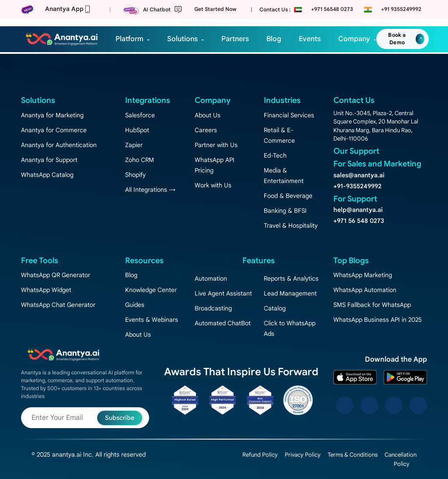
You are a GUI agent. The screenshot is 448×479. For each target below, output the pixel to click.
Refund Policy (260, 455)
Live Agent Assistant (223, 293)
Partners (235, 39)
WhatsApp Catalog (47, 175)
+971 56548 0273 (332, 9)
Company (354, 39)
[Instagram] (369, 405)
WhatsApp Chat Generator (58, 305)
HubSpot (137, 130)
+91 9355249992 (401, 9)
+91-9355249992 (357, 186)
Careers (206, 130)
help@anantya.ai (358, 210)
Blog (274, 39)
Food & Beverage (288, 196)
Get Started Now (215, 9)
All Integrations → (150, 190)
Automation (211, 278)
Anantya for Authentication (59, 145)
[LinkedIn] (394, 405)
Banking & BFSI (285, 211)
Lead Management (290, 293)
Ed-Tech (275, 155)
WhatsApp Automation (365, 290)
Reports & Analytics (291, 278)
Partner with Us (216, 145)
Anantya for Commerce (54, 130)
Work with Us (213, 185)
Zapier (134, 145)
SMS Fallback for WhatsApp (372, 305)
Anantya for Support (49, 160)
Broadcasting (213, 308)
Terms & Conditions (353, 455)
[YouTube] (418, 405)
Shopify (135, 175)
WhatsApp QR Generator (56, 275)
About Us (208, 115)
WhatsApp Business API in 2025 (378, 320)
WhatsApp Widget (46, 290)
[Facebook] (345, 405)
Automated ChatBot (223, 323)
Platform (129, 39)
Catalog (275, 308)
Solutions (182, 39)
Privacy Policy (303, 455)
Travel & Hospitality (291, 225)
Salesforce (140, 115)
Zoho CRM (140, 160)
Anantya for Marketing (52, 115)
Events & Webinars (152, 320)
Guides (135, 305)
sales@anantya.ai (359, 175)
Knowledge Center (151, 290)
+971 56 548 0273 (359, 221)
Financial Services (289, 115)
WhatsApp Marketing (363, 275)
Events (310, 39)
